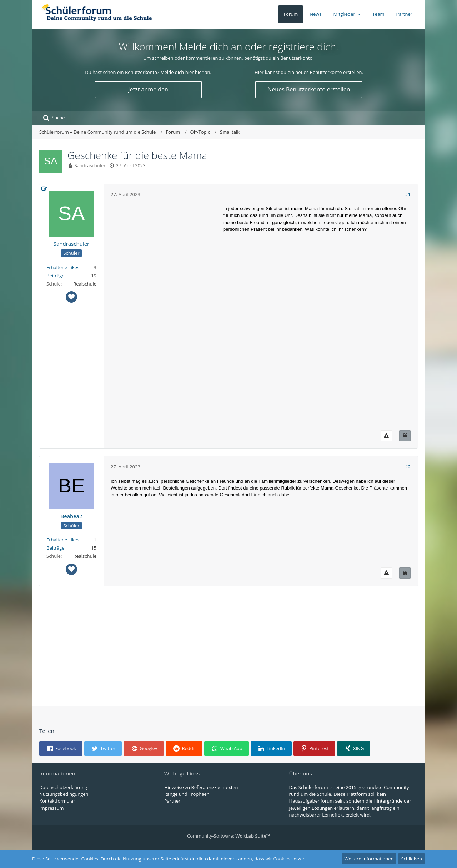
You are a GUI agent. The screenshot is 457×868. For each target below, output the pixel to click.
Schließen (411, 859)
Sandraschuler (90, 165)
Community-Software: (228, 836)
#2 (408, 467)
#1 (408, 194)
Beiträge (56, 276)
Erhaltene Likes (63, 267)
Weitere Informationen (369, 859)
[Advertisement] (164, 312)
